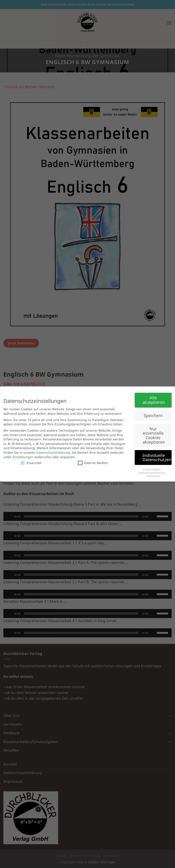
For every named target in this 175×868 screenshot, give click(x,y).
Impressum (153, 476)
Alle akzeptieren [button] (154, 400)
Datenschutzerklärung (53, 452)
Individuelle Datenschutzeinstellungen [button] (157, 457)
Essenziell (31, 463)
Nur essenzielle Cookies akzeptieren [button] (154, 435)
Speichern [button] (153, 415)
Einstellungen (23, 457)
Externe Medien (93, 463)
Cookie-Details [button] (152, 469)
